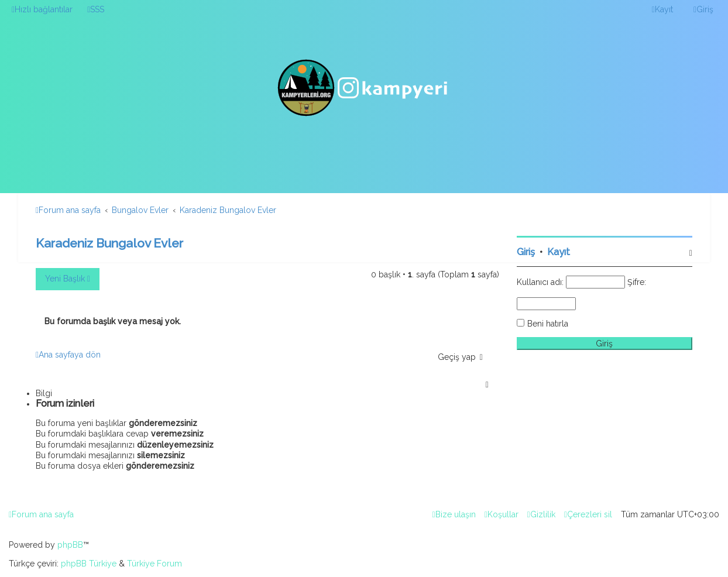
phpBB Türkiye (89, 564)
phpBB (70, 545)
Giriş (526, 252)
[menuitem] (96, 9)
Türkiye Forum (154, 564)
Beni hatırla (548, 324)
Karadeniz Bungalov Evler (109, 243)
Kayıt (559, 252)
